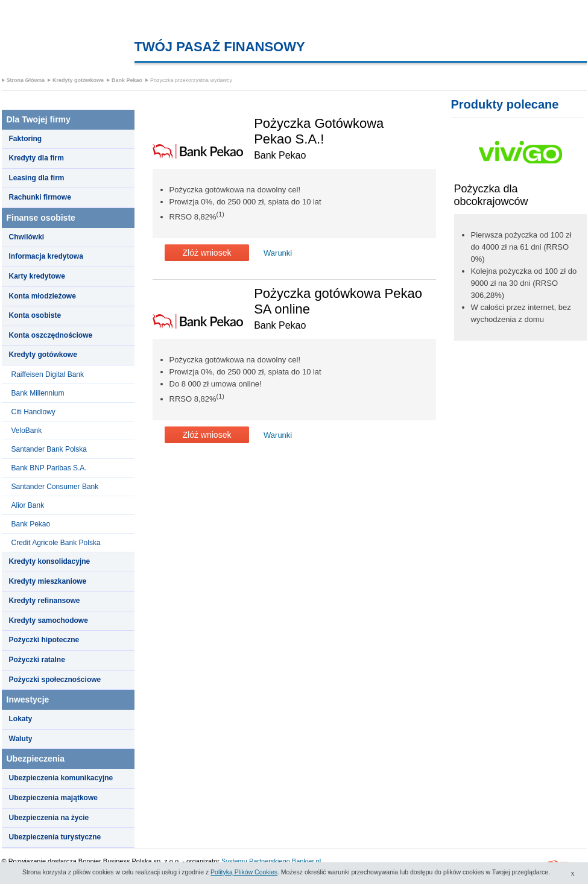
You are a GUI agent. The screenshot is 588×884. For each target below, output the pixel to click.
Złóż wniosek (207, 253)
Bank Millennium (38, 393)
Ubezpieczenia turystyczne (55, 837)
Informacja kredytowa (46, 256)
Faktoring (26, 139)
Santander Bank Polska (49, 449)
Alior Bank (28, 505)
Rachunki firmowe (40, 197)
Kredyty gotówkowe (78, 80)
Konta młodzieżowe (43, 296)
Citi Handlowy (33, 412)
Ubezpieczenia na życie (49, 818)
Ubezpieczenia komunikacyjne (61, 778)
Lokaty (21, 719)
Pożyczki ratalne (37, 660)
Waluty (21, 739)
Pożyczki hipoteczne (44, 640)
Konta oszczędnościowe (51, 335)
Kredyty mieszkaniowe (48, 581)
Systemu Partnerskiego (256, 861)
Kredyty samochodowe (49, 620)
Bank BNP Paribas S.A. (49, 468)
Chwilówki (27, 237)
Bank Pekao (127, 80)
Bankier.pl (306, 861)
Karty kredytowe (37, 276)
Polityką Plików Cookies (244, 872)
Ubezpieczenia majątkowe (53, 798)
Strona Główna (26, 80)
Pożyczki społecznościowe (55, 680)
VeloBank (27, 431)
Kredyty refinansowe (45, 601)
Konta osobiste (35, 315)
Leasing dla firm (37, 178)
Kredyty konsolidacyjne (50, 561)
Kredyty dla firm (36, 158)
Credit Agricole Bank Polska (56, 543)
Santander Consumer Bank (55, 487)
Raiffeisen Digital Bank (48, 374)
